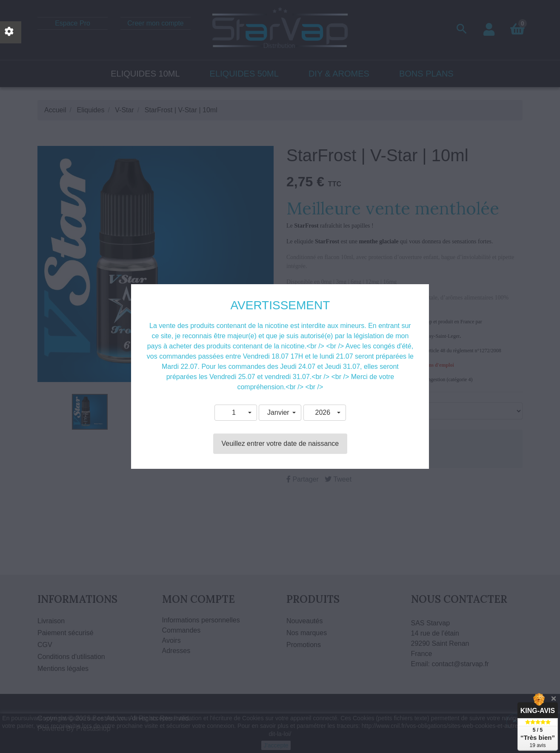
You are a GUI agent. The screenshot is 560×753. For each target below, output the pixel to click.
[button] (236, 413)
